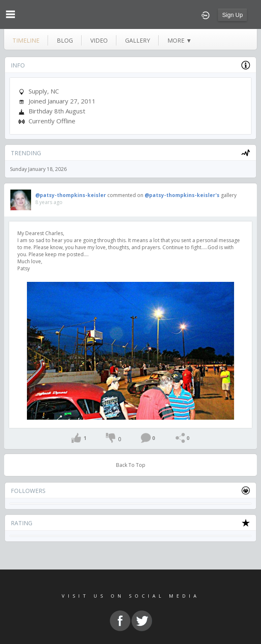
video (99, 40)
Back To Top (131, 465)
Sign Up (232, 15)
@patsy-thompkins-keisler (71, 195)
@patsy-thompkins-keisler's (182, 195)
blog (65, 40)
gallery (138, 40)
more (180, 40)
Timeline (26, 40)
